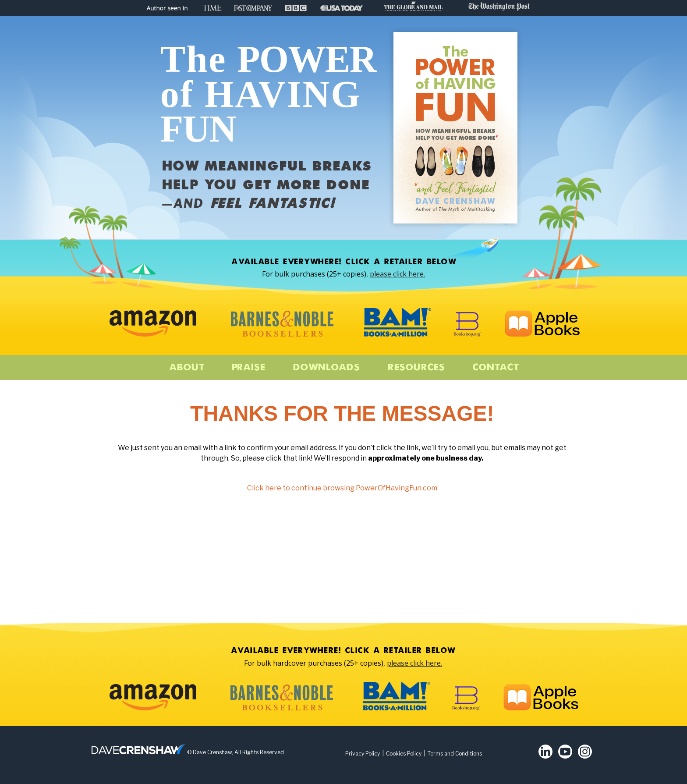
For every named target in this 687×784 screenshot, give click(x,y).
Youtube (565, 752)
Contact (495, 368)
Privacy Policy (363, 754)
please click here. (397, 274)
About (186, 368)
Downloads (326, 368)
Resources (416, 368)
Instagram (585, 752)
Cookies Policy (404, 754)
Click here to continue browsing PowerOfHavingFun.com (342, 488)
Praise (248, 368)
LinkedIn (545, 752)
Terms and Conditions (455, 754)
